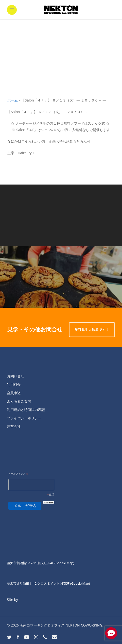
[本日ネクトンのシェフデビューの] (61, 277)
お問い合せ (16, 376)
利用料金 (14, 384)
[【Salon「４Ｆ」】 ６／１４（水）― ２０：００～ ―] (61, 215)
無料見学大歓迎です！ (92, 330)
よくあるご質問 (19, 401)
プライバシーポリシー (24, 418)
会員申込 (14, 393)
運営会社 (14, 426)
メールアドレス (18, 474)
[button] (12, 10)
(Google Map (64, 563)
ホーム (13, 100)
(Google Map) (80, 583)
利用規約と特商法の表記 (26, 410)
